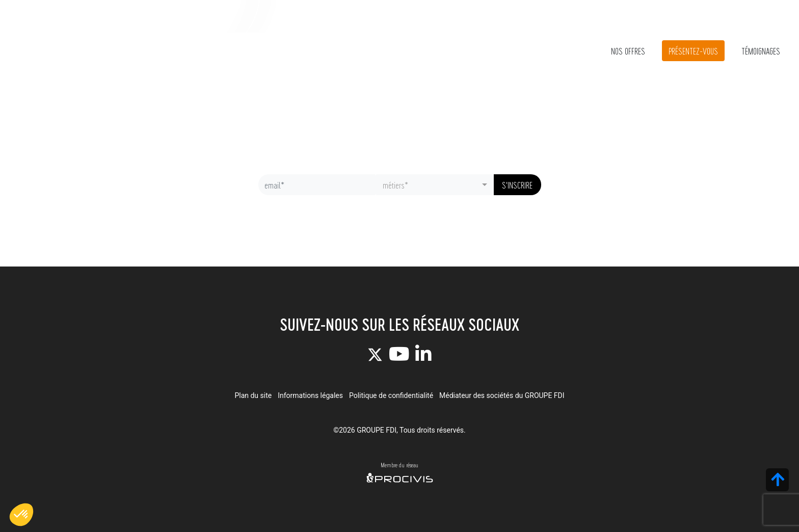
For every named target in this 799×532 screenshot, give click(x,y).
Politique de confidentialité (391, 395)
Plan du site (253, 395)
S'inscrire (517, 185)
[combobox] (435, 185)
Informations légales (310, 395)
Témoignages (761, 51)
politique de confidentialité (427, 213)
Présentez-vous (693, 51)
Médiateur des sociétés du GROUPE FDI (502, 395)
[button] (21, 515)
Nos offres (628, 51)
